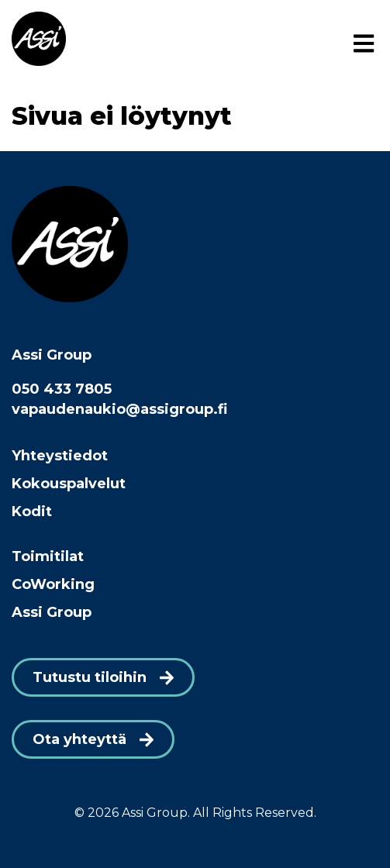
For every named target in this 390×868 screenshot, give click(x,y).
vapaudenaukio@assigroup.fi (119, 409)
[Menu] (364, 44)
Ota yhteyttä (79, 739)
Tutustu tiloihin (90, 677)
